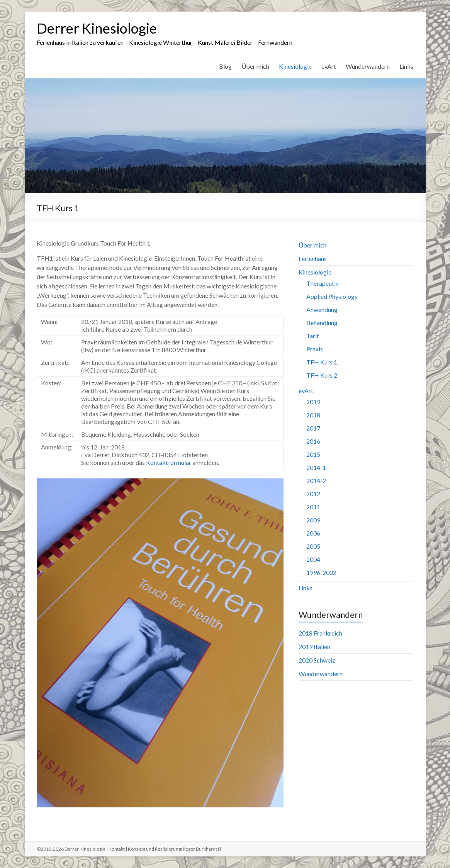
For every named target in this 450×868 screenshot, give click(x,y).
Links (406, 66)
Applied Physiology (332, 296)
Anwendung (322, 309)
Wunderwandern (368, 66)
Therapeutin (323, 283)
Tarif (313, 336)
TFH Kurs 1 (322, 362)
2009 (313, 520)
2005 (313, 546)
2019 (313, 402)
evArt (329, 66)
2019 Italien (314, 647)
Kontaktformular (169, 462)
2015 (313, 454)
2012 (313, 494)
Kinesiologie (295, 66)
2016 (313, 441)
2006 (313, 533)
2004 (313, 559)
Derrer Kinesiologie (97, 28)
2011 (313, 507)
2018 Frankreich (320, 633)
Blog (225, 66)
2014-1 (316, 467)
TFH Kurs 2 (322, 375)
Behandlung (322, 323)
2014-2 (316, 481)
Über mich (255, 66)
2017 (313, 428)
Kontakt (117, 849)
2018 (313, 415)
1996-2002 (321, 572)
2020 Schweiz (317, 660)
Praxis (315, 349)
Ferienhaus (313, 259)
